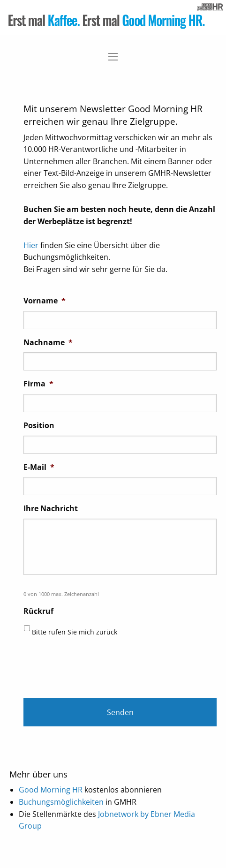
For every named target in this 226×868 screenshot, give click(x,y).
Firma (38, 384)
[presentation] (95, 664)
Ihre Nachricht (51, 509)
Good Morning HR (51, 790)
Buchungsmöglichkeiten (61, 802)
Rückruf (38, 611)
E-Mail (39, 467)
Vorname (45, 301)
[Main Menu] (113, 57)
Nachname (48, 343)
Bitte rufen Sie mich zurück (75, 632)
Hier (31, 245)
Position (39, 426)
